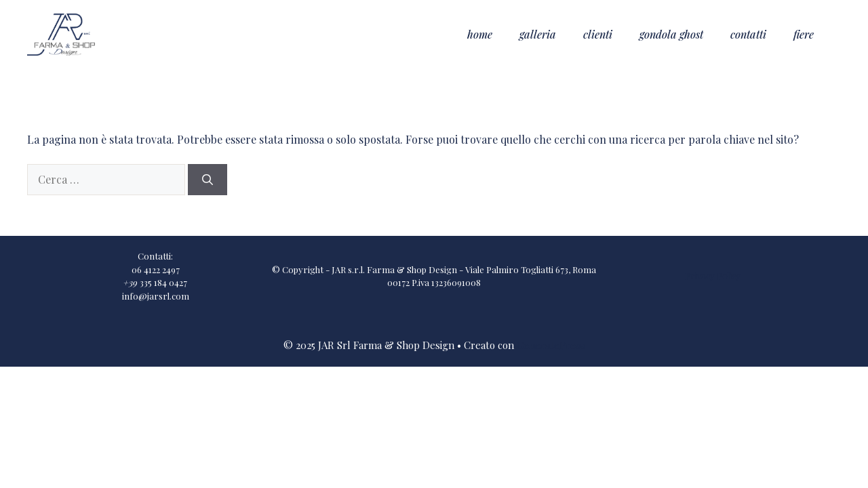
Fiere (804, 34)
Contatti (748, 34)
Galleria (538, 34)
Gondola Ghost (671, 34)
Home (480, 34)
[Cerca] (208, 180)
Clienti (598, 34)
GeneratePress (551, 345)
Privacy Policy (713, 276)
